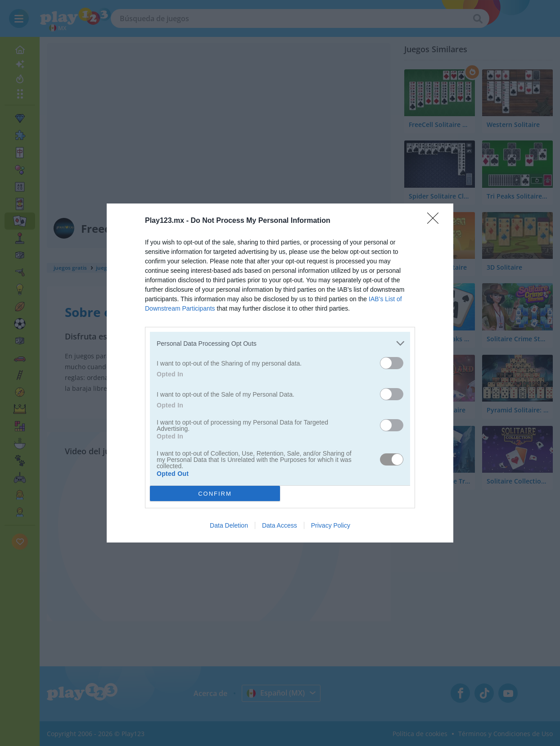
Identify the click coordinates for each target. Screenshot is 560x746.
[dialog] (280, 373)
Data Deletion (229, 525)
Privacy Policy (331, 525)
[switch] (392, 363)
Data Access (280, 525)
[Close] (436, 221)
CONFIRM (215, 494)
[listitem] (280, 343)
